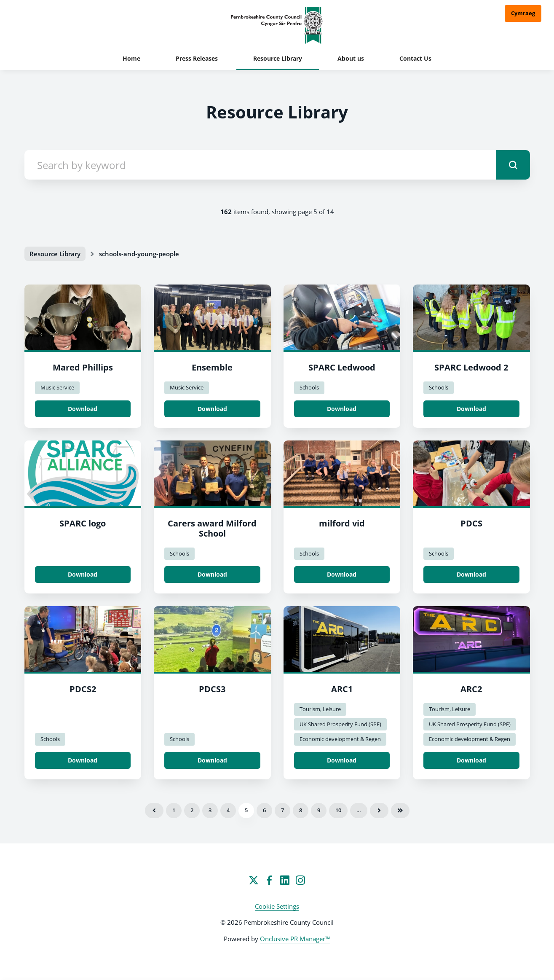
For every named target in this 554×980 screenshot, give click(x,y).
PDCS (471, 523)
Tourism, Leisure (320, 709)
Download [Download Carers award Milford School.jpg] (212, 574)
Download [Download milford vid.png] (342, 574)
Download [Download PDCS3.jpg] (212, 760)
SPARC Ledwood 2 (471, 367)
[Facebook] (269, 880)
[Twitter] (254, 880)
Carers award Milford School (212, 528)
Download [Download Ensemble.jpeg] (212, 409)
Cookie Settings (277, 906)
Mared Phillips (83, 367)
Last (400, 811)
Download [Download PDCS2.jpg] (83, 760)
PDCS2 (83, 689)
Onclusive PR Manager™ (295, 939)
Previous (154, 811)
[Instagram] (300, 880)
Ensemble (212, 367)
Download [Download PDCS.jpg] (471, 574)
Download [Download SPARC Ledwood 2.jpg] (471, 409)
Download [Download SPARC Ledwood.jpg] (342, 409)
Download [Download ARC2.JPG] (471, 760)
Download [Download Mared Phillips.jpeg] (83, 409)
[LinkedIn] (285, 880)
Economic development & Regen (340, 739)
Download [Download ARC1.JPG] (342, 760)
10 (338, 810)
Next (379, 811)
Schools (309, 387)
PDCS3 (212, 689)
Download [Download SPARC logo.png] (83, 574)
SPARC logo (83, 523)
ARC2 (471, 689)
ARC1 (342, 689)
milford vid (342, 523)
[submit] (513, 165)
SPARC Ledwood (342, 367)
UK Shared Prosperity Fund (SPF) (340, 724)
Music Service (57, 387)
